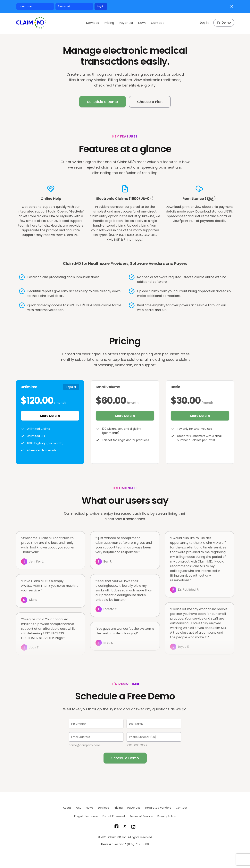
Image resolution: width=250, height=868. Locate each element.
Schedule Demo (125, 758)
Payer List (126, 23)
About (67, 808)
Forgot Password (114, 816)
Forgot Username (86, 816)
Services (93, 23)
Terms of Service (141, 816)
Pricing (109, 23)
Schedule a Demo (103, 102)
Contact (157, 23)
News (142, 23)
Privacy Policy (167, 816)
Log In (101, 6)
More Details (50, 416)
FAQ (79, 808)
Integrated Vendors (158, 808)
